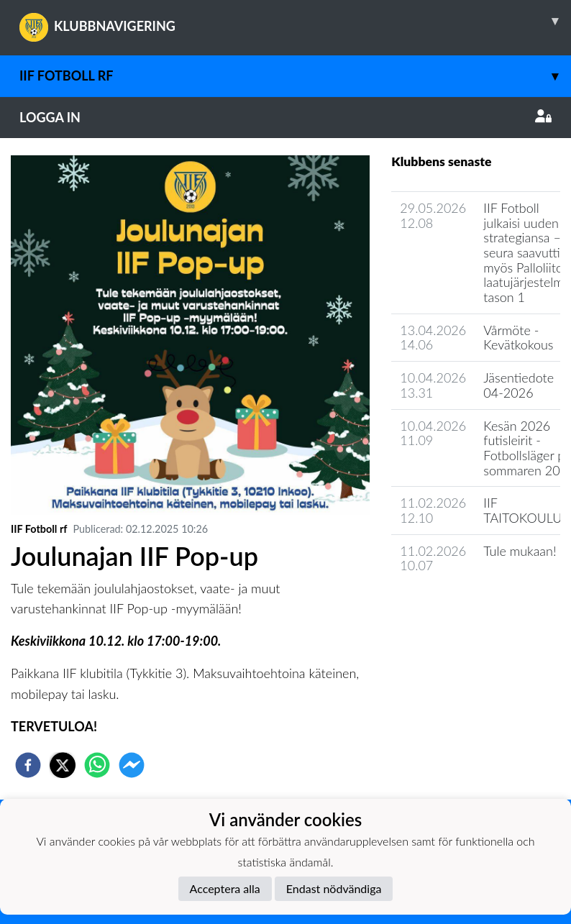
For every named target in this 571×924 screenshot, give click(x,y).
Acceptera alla (225, 888)
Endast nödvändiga (334, 888)
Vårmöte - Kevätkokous (518, 338)
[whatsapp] (97, 765)
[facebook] (28, 765)
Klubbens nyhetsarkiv (461, 607)
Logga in (285, 117)
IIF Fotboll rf (295, 76)
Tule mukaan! (520, 551)
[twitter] (63, 765)
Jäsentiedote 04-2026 (519, 385)
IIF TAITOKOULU (522, 510)
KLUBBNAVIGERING (295, 21)
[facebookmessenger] (132, 765)
